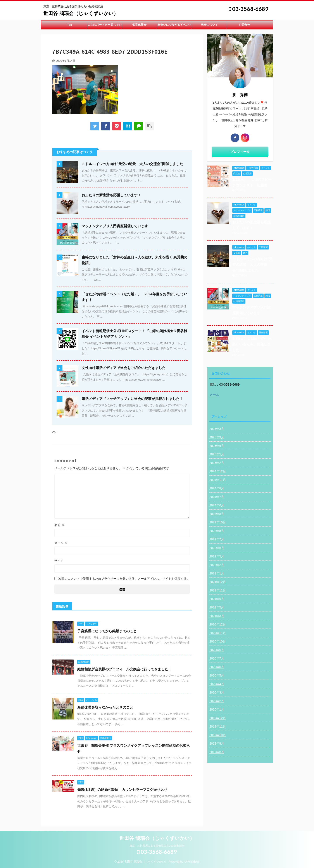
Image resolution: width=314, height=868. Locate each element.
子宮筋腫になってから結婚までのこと (107, 631)
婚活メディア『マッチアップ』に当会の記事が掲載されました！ (132, 399)
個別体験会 (139, 25)
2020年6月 (217, 667)
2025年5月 (217, 454)
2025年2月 (217, 463)
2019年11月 (218, 726)
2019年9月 (217, 743)
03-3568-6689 (248, 9)
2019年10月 (218, 735)
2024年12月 (218, 471)
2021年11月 (218, 590)
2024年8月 (217, 488)
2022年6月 (217, 548)
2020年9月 (217, 650)
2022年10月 (218, 522)
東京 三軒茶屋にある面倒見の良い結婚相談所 (157, 846)
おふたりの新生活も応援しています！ (111, 195)
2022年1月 (217, 573)
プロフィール (240, 152)
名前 (59, 525)
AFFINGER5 (192, 862)
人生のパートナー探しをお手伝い (105, 26)
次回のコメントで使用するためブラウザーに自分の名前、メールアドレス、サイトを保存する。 (124, 579)
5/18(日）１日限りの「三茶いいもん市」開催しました (252, 344)
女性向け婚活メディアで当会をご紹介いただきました (124, 368)
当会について (209, 25)
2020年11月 (218, 633)
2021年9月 (217, 599)
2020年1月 (217, 709)
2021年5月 (217, 607)
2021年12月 (218, 582)
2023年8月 (217, 514)
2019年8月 (217, 752)
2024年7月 (217, 497)
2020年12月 (218, 624)
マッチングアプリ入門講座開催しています (115, 226)
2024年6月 (217, 505)
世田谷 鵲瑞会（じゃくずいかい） (81, 13)
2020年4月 (217, 684)
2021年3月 (217, 616)
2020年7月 (217, 658)
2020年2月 (217, 701)
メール (61, 543)
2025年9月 (217, 437)
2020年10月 (218, 641)
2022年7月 (217, 539)
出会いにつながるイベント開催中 (174, 26)
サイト (59, 561)
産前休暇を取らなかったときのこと (105, 707)
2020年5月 (217, 675)
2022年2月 (217, 565)
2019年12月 (218, 718)
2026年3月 (217, 429)
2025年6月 (217, 446)
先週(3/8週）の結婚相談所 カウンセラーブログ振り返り (122, 790)
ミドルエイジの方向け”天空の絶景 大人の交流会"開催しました (132, 164)
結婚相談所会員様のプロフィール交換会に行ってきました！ (124, 669)
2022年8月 (217, 531)
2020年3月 (217, 692)
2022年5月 (217, 556)
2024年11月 (218, 480)
